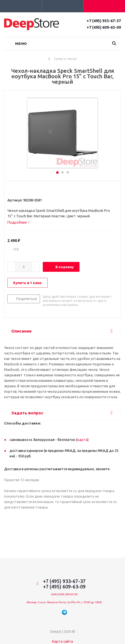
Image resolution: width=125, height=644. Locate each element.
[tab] (19, 222)
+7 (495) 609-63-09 (104, 27)
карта (82, 440)
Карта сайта (63, 641)
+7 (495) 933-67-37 (104, 21)
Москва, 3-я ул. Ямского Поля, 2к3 (49, 602)
